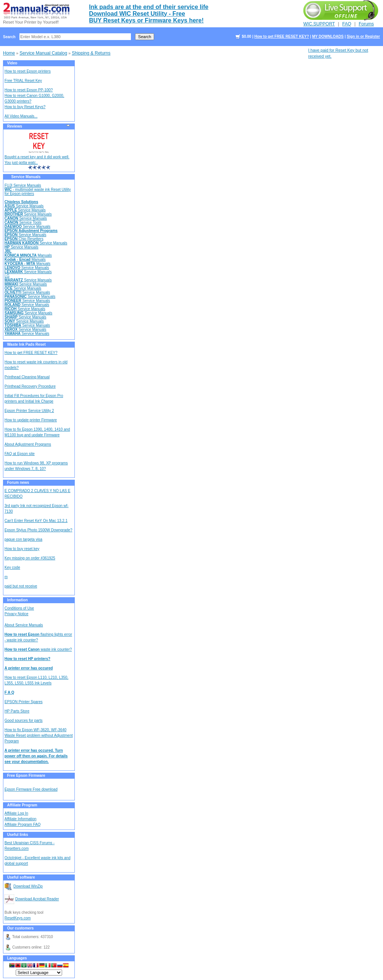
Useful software (21, 877)
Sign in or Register (363, 36)
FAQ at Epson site (20, 454)
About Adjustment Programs (28, 444)
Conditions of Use (19, 608)
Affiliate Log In (16, 813)
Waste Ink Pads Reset (26, 344)
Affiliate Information (20, 819)
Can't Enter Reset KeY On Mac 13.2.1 (36, 521)
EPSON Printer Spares (24, 702)
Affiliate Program (22, 805)
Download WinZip (28, 886)
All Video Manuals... (21, 116)
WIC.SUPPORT (319, 24)
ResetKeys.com (18, 918)
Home (9, 53)
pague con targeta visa (23, 539)
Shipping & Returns (91, 53)
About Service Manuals (24, 625)
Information (17, 600)
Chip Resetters (24, 239)
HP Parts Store (17, 711)
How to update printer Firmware (31, 420)
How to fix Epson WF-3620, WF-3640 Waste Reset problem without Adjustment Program (39, 735)
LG (7, 276)
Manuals (28, 255)
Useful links (18, 835)
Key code (12, 567)
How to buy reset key (22, 549)
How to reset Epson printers (27, 71)
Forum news (18, 483)
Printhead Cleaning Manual (27, 377)
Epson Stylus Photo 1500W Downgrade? (38, 530)
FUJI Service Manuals (23, 185)
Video (12, 63)
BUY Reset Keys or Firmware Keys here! (146, 20)
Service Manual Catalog (43, 53)
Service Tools (23, 222)
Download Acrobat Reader (37, 899)
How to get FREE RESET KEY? (282, 36)
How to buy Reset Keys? (25, 107)
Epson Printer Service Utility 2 (29, 411)
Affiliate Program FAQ (23, 825)
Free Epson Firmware (26, 776)
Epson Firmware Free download (31, 789)
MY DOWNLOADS (328, 36)
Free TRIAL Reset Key (23, 81)
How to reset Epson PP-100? (29, 90)
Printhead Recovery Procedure (30, 386)
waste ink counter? (38, 649)
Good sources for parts (24, 721)
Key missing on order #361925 (30, 558)
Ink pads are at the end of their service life (149, 7)
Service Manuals (26, 177)
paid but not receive (21, 586)
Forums (366, 24)
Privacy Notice (16, 614)
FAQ (347, 24)
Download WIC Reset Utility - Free (137, 14)
